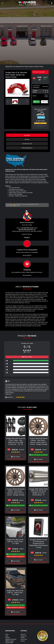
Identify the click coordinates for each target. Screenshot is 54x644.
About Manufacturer (27, 148)
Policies (23, 638)
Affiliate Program (10, 641)
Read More (27, 255)
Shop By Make (9, 643)
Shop (7, 636)
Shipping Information (11, 639)
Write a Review (27, 357)
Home (7, 634)
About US (23, 634)
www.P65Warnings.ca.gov (13, 206)
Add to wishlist (45, 102)
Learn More (41, 117)
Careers (23, 641)
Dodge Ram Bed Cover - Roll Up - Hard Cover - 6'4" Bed (15, 593)
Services (8, 638)
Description (27, 135)
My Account (24, 639)
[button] (28, 88)
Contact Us (24, 636)
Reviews (27, 139)
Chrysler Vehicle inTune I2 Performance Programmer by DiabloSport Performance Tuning (38, 543)
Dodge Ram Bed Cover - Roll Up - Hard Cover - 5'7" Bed (15, 541)
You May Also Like (27, 144)
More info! (45, 87)
